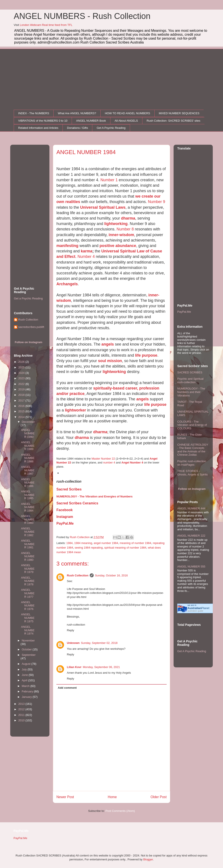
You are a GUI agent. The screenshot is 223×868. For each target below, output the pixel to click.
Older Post (159, 797)
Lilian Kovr (74, 667)
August (27, 664)
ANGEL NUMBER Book (91, 121)
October (27, 649)
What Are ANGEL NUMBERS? (77, 113)
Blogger (148, 859)
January (27, 697)
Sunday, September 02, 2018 (99, 643)
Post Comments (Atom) (120, 811)
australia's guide (195, 611)
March (26, 686)
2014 (22, 417)
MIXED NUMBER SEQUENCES (179, 113)
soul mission (110, 361)
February (28, 691)
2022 (22, 384)
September (29, 655)
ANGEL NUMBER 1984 (28, 507)
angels (108, 344)
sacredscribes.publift (31, 327)
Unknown (73, 643)
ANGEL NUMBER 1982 (28, 532)
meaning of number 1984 (136, 543)
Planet (198, 608)
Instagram (65, 517)
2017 (22, 400)
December (28, 422)
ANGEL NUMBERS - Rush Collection (82, 16)
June (25, 675)
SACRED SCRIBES (190, 372)
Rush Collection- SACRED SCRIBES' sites (173, 121)
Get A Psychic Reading (111, 128)
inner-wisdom (121, 235)
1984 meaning (83, 543)
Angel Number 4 (132, 463)
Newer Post (65, 797)
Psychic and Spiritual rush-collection (190, 380)
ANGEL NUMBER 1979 (28, 569)
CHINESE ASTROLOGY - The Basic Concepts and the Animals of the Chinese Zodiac (193, 450)
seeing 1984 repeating (89, 548)
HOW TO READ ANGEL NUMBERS (127, 113)
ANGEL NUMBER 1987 (28, 470)
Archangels (67, 284)
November (28, 641)
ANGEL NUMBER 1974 (28, 630)
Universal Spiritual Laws (103, 207)
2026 (22, 362)
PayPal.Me (65, 523)
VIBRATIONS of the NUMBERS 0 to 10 (43, 121)
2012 (22, 709)
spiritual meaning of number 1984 (125, 548)
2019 (22, 389)
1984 (70, 543)
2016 (22, 406)
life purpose (146, 355)
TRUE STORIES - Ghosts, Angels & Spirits (192, 473)
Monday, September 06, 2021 (101, 667)
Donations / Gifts (78, 128)
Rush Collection (78, 575)
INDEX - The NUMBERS (34, 113)
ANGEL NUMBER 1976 (28, 606)
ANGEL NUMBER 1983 (28, 519)
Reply (70, 630)
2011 (22, 715)
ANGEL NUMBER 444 (191, 508)
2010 (22, 720)
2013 (22, 704)
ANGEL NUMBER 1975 (28, 618)
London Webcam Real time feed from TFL (46, 25)
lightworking (116, 224)
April (25, 680)
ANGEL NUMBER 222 (191, 536)
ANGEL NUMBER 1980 (28, 556)
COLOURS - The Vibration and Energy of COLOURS (192, 425)
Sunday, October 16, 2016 (111, 575)
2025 (22, 367)
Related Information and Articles (38, 128)
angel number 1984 (106, 543)
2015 (22, 411)
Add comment (67, 688)
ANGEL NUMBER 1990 (28, 433)
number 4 (109, 463)
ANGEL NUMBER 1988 (28, 458)
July (25, 669)
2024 (22, 373)
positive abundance (118, 246)
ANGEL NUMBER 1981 (28, 544)
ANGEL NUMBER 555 (191, 567)
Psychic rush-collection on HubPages (192, 463)
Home (112, 797)
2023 (22, 378)
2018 (22, 395)
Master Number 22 (103, 459)
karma (87, 251)
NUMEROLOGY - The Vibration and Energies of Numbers (95, 496)
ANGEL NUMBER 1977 (28, 593)
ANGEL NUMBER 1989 (28, 446)
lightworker (75, 410)
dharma (128, 218)
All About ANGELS (126, 121)
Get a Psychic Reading (28, 298)
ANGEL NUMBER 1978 (28, 581)
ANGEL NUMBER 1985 (28, 495)
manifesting (67, 246)
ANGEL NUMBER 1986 (28, 483)
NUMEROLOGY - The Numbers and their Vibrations (191, 392)
